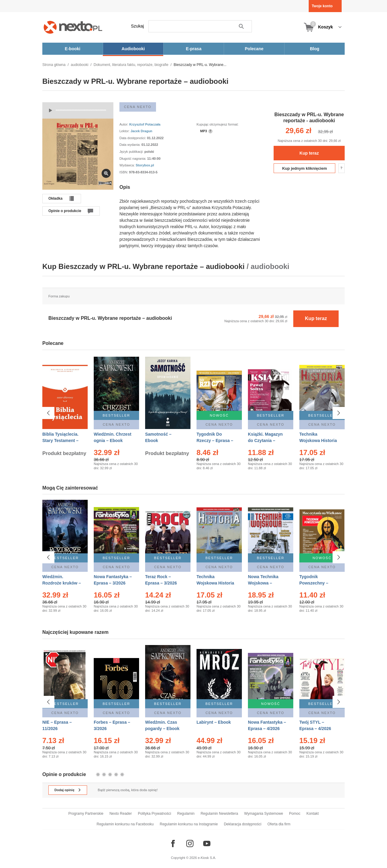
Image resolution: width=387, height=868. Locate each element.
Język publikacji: (132, 152)
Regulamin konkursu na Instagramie (189, 824)
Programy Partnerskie (86, 814)
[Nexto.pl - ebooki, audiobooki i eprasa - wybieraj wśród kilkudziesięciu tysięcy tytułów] (73, 27)
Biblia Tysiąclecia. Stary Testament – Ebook (60, 441)
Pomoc (295, 814)
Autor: (124, 124)
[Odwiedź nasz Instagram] (190, 843)
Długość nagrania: (133, 159)
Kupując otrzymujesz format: (218, 124)
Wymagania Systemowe (263, 814)
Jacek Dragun (141, 131)
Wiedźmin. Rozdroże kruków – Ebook (62, 583)
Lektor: (125, 131)
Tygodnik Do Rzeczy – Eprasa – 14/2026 (215, 441)
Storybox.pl (145, 165)
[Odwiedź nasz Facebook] (173, 843)
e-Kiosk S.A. (207, 858)
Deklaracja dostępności (242, 824)
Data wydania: (130, 145)
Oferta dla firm (279, 824)
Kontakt (312, 814)
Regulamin (186, 814)
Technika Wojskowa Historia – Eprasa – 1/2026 (215, 583)
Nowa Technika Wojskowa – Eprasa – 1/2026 (264, 583)
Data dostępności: (133, 138)
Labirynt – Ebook (214, 722)
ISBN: (124, 172)
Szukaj (137, 26)
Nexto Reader (121, 814)
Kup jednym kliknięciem (304, 168)
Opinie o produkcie (65, 211)
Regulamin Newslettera (219, 814)
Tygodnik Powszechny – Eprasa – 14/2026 (316, 583)
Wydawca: (128, 165)
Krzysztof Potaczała (145, 124)
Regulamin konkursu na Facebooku (125, 824)
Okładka (55, 198)
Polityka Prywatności (154, 814)
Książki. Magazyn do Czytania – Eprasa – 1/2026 (265, 441)
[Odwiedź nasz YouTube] (207, 843)
